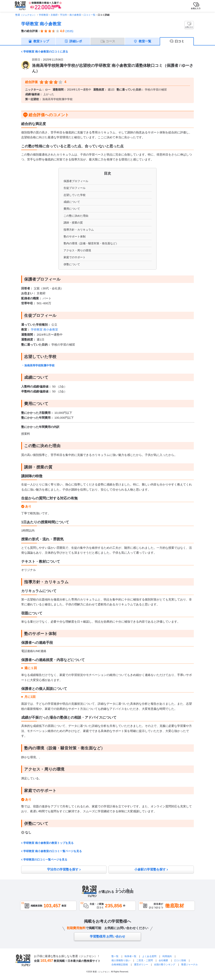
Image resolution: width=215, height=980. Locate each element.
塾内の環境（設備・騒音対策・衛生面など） (91, 243)
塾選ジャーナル (189, 965)
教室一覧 (145, 41)
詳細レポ (76, 41)
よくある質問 (149, 956)
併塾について (72, 264)
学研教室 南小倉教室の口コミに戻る (46, 52)
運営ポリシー (141, 965)
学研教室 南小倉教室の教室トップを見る (48, 843)
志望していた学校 (75, 195)
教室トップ (41, 41)
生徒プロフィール (75, 188)
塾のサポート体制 (75, 236)
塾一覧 (115, 956)
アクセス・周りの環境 (77, 250)
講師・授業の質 (73, 223)
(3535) (69, 31)
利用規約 (167, 956)
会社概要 (163, 960)
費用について (72, 209)
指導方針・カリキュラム (79, 230)
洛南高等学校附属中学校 (39, 365)
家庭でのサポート (75, 257)
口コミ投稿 (180, 960)
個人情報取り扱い (121, 960)
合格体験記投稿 (120, 965)
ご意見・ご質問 (145, 960)
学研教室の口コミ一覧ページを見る (45, 860)
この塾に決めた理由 (76, 216)
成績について (72, 202)
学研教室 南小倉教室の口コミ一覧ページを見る (53, 851)
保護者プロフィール (76, 181)
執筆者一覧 (130, 956)
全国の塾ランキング (165, 965)
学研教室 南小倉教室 (41, 24)
